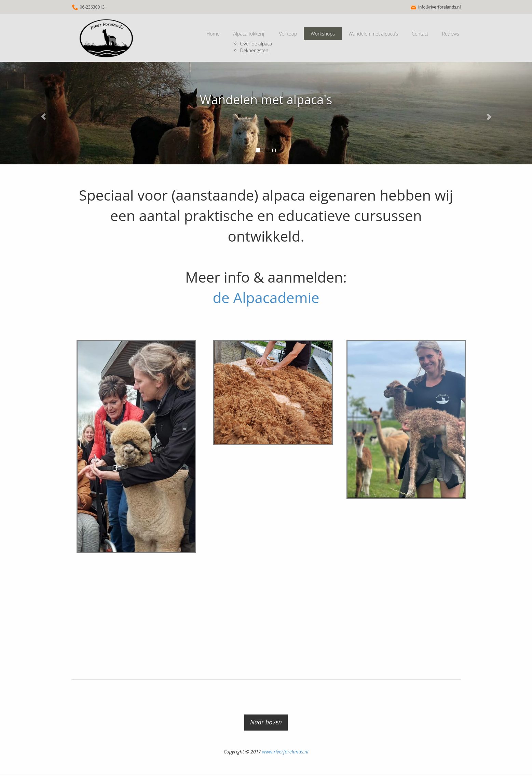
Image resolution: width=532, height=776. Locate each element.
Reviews (451, 34)
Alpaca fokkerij (249, 34)
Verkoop (288, 34)
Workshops (323, 34)
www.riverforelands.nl (285, 752)
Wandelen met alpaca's (373, 34)
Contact (420, 34)
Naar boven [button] (266, 722)
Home (213, 34)
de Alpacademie (266, 297)
